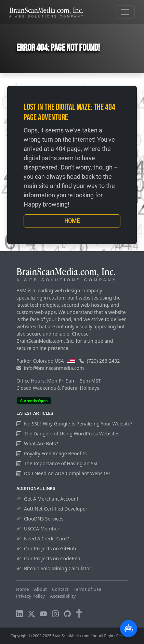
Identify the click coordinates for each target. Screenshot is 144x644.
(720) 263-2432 (103, 361)
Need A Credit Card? (43, 538)
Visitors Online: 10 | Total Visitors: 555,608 (61, 602)
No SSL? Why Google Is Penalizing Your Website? (74, 424)
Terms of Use (87, 589)
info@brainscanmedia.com (54, 368)
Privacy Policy (30, 596)
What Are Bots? (37, 443)
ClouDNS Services (40, 519)
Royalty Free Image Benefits (51, 453)
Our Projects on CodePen (48, 558)
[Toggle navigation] (125, 12)
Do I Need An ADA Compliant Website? (63, 473)
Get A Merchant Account (47, 499)
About (40, 589)
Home (72, 221)
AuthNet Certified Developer (52, 509)
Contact (60, 589)
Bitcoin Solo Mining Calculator (54, 568)
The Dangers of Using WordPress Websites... (70, 434)
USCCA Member (38, 529)
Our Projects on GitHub (46, 548)
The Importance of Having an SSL (57, 463)
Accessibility (63, 596)
